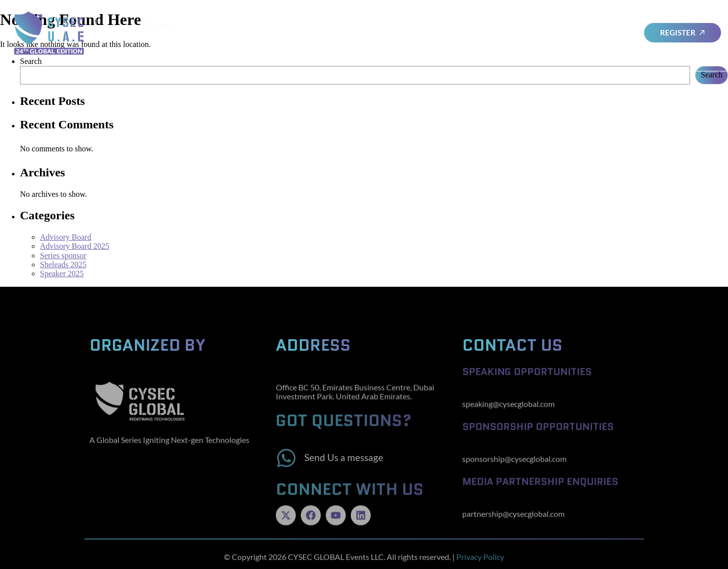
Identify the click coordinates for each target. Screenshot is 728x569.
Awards (505, 33)
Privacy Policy (480, 560)
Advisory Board (311, 33)
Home (262, 33)
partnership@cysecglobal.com (513, 521)
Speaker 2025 (62, 274)
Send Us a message (344, 466)
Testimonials (606, 33)
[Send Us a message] (286, 466)
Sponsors (459, 33)
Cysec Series (551, 33)
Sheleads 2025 (63, 265)
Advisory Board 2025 (75, 246)
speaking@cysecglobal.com (508, 411)
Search (712, 75)
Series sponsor (63, 256)
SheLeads (409, 33)
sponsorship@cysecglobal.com (514, 466)
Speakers (367, 33)
